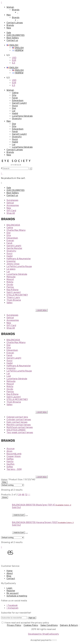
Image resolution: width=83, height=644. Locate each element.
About (10, 573)
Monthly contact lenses (19, 425)
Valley (10, 303)
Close (5, 497)
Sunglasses (12, 200)
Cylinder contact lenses (19, 420)
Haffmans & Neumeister (19, 259)
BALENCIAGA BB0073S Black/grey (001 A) (34, 505)
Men (9, 15)
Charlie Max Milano (16, 230)
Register (11, 591)
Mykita (10, 282)
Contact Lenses (15, 23)
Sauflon (10, 464)
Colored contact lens (17, 417)
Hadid (15, 113)
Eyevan (10, 241)
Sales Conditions (49, 625)
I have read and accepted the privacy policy (27, 623)
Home (4, 479)
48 (23, 495)
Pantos (10, 287)
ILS (14, 63)
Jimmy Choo (13, 264)
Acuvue (10, 449)
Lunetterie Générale (22, 116)
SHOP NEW (41, 310)
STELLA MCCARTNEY (17, 295)
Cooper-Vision (14, 456)
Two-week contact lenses (20, 432)
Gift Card (11, 211)
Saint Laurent (14, 292)
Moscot (10, 279)
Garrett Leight (19, 103)
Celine (15, 93)
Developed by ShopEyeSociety (44, 634)
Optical (10, 203)
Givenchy (17, 119)
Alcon (9, 451)
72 (26, 495)
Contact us (12, 40)
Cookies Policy (31, 625)
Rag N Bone (12, 290)
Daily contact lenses (17, 422)
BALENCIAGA (13, 225)
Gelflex (10, 459)
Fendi (15, 98)
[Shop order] (13, 485)
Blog (9, 576)
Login (9, 588)
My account (13, 593)
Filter (4, 482)
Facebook (12, 605)
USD (14, 58)
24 (20, 495)
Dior (14, 108)
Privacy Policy (14, 625)
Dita (14, 95)
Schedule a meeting (17, 596)
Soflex (10, 467)
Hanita (10, 462)
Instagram (12, 608)
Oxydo (10, 285)
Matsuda (11, 277)
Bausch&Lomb (14, 454)
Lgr (14, 111)
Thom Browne (14, 300)
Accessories (13, 205)
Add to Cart (18, 515)
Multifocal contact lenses (20, 427)
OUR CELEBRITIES (16, 35)
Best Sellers (13, 38)
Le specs (11, 269)
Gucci (15, 106)
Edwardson (18, 100)
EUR (14, 60)
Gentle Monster (14, 248)
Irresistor (11, 261)
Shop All (11, 213)
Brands (16, 10)
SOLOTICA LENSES (16, 430)
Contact (11, 579)
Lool (9, 376)
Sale (9, 33)
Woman (10, 7)
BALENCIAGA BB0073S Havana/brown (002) (35, 522)
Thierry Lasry (13, 297)
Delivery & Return (69, 625)
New (9, 28)
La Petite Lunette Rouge (19, 266)
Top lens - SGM (14, 469)
